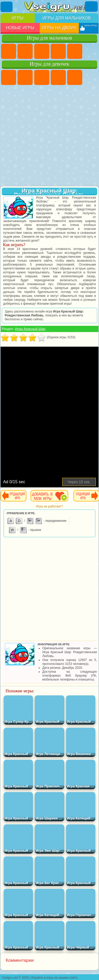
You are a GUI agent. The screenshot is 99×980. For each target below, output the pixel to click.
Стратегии (42, 51)
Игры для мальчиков (66, 18)
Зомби (75, 51)
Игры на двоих (59, 28)
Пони (9, 77)
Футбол (25, 51)
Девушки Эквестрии (25, 77)
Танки (58, 51)
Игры (18, 18)
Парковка (9, 51)
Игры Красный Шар (30, 329)
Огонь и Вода (42, 77)
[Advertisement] (49, 136)
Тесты (75, 77)
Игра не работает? (50, 506)
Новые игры (20, 28)
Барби (58, 77)
